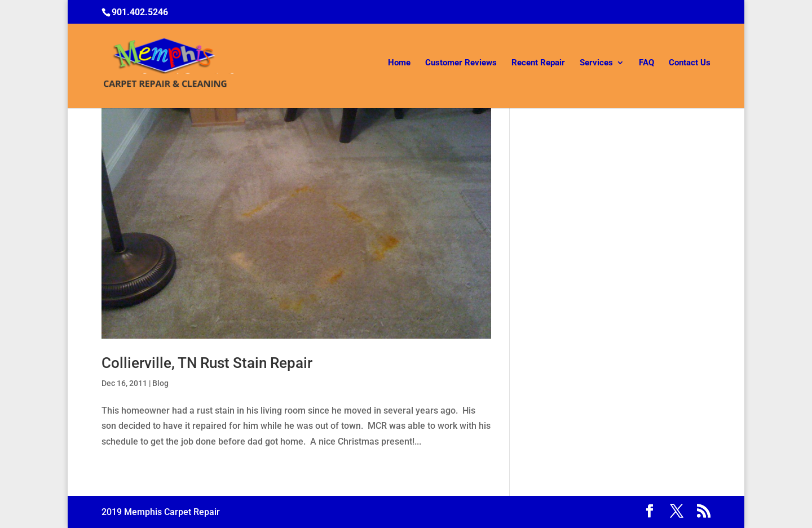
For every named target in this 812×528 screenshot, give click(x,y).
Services (596, 63)
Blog (160, 383)
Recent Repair (538, 63)
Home (399, 63)
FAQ (646, 63)
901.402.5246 (140, 12)
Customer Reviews (461, 63)
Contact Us (690, 63)
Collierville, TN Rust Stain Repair (207, 363)
